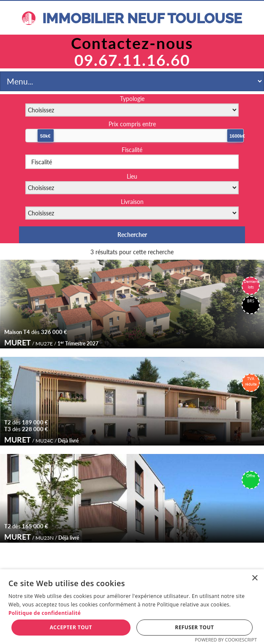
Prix (132, 124)
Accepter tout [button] (71, 627)
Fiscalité (132, 150)
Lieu (132, 176)
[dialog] (132, 607)
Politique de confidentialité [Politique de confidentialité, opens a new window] (45, 613)
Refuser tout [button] (194, 627)
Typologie (132, 99)
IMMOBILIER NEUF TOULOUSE (132, 18)
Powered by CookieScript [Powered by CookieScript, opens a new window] (226, 640)
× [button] (254, 578)
